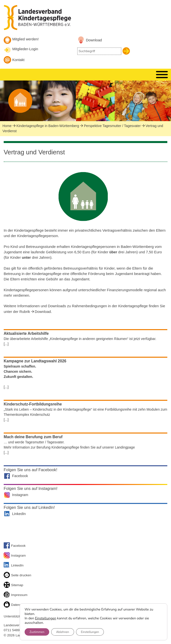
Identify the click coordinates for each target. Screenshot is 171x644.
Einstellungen (46, 618)
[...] (6, 344)
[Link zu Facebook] (7, 546)
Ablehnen (62, 632)
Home (7, 126)
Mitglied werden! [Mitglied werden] (25, 39)
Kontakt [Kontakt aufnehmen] (18, 60)
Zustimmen (37, 632)
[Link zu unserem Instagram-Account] (7, 556)
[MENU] (162, 75)
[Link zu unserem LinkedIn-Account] (7, 565)
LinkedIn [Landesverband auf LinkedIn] (19, 514)
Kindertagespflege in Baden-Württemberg (48, 126)
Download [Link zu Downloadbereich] (94, 40)
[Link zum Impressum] (7, 595)
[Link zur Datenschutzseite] (7, 605)
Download (43, 312)
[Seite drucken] (7, 576)
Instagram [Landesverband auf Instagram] (20, 495)
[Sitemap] (7, 586)
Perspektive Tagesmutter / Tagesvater (112, 126)
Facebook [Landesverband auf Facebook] (20, 476)
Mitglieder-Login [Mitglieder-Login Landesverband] (25, 49)
